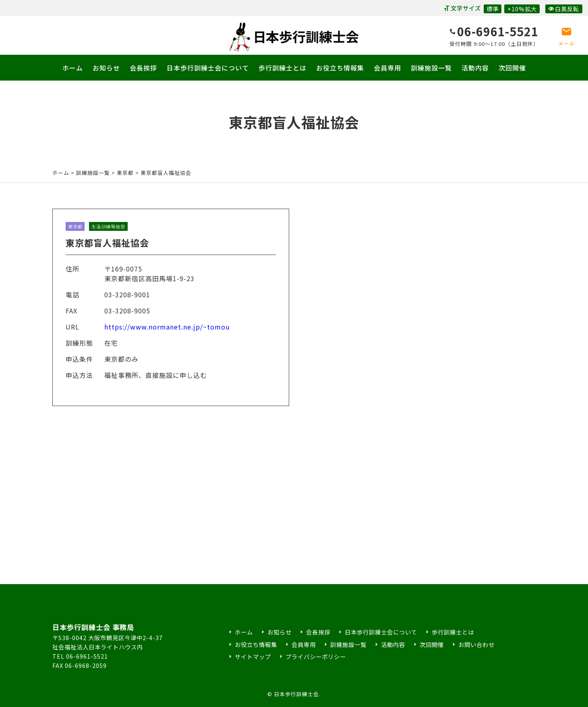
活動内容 (475, 68)
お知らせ (106, 68)
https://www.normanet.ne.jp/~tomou (167, 334)
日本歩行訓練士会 (294, 37)
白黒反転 (564, 9)
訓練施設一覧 (431, 68)
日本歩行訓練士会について (208, 68)
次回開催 (512, 68)
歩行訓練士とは (283, 68)
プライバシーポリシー (316, 656)
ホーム (73, 68)
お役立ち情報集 (340, 68)
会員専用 (387, 68)
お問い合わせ (476, 644)
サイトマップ (253, 656)
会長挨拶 (143, 68)
